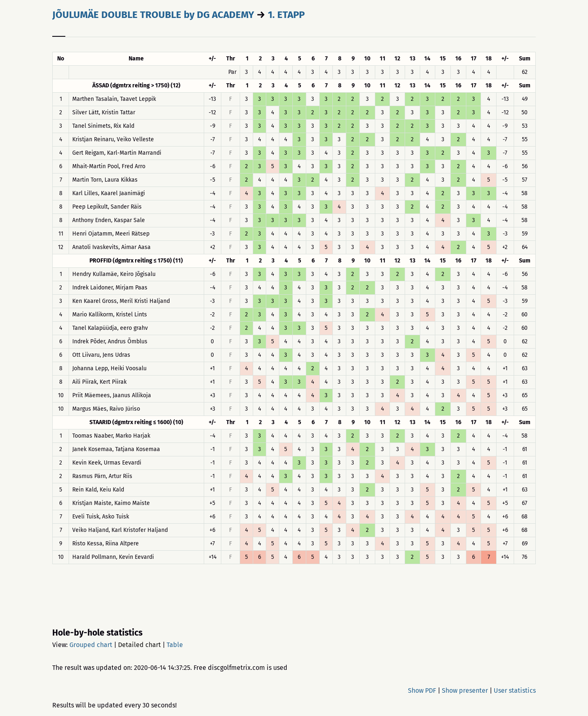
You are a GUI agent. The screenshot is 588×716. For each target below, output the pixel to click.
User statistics (515, 690)
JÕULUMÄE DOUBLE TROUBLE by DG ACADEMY (153, 15)
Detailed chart (139, 645)
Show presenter (465, 690)
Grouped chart (91, 645)
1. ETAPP (286, 15)
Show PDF (422, 690)
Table (175, 645)
